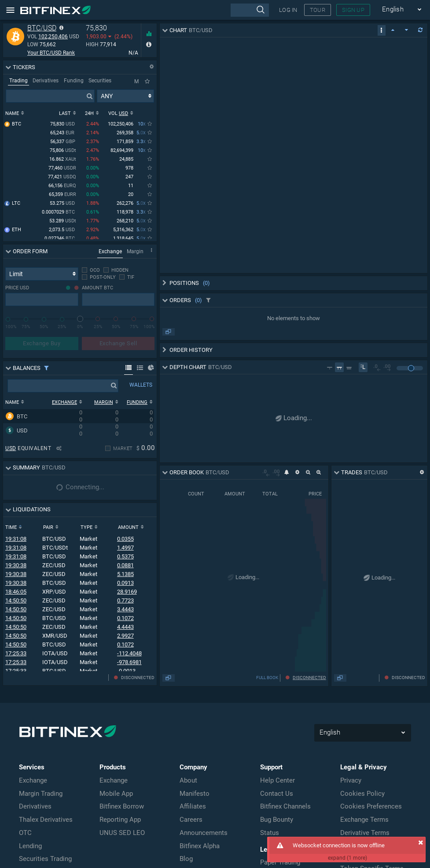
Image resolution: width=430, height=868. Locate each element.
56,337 (63, 142)
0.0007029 (59, 213)
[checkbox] (91, 270)
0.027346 (60, 239)
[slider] (80, 319)
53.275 (63, 204)
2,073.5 (62, 231)
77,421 (62, 178)
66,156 (62, 187)
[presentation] (250, 10)
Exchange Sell (118, 343)
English (402, 9)
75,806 (63, 151)
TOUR (318, 10)
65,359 (62, 195)
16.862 (63, 160)
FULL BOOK (366, 678)
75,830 (63, 125)
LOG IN (288, 10)
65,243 (63, 134)
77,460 (62, 169)
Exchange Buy (42, 343)
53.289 (63, 222)
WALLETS (141, 385)
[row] (79, 416)
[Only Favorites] (147, 81)
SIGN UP (353, 10)
